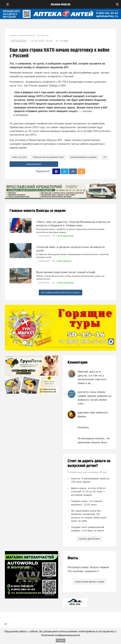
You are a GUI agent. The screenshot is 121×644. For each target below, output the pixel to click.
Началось (83, 427)
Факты (73, 558)
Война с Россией (19, 157)
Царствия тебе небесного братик (93, 414)
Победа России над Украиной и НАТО (48, 157)
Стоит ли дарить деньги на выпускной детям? (89, 463)
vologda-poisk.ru (61, 5)
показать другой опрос (89, 539)
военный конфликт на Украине (84, 157)
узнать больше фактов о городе (89, 582)
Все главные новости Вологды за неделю (60, 292)
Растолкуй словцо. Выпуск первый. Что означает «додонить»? (89, 569)
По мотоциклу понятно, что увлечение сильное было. (94, 440)
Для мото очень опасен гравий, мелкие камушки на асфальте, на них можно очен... (94, 398)
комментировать (34, 164)
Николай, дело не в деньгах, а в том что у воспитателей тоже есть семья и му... (92, 377)
